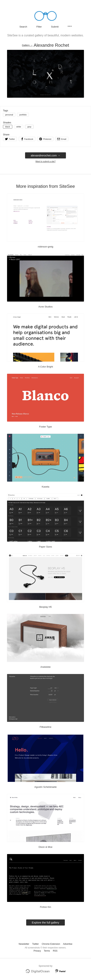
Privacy (37, 951)
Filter (39, 27)
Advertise (68, 944)
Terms (47, 951)
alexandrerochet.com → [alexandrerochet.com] (45, 155)
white (19, 127)
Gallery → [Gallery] (27, 45)
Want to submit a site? (45, 161)
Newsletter (24, 944)
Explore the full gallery (45, 922)
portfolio (23, 115)
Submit (55, 27)
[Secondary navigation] (70, 26)
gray (29, 127)
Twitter (35, 944)
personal (9, 115)
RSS (55, 951)
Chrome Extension (51, 944)
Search (23, 27)
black (8, 127)
